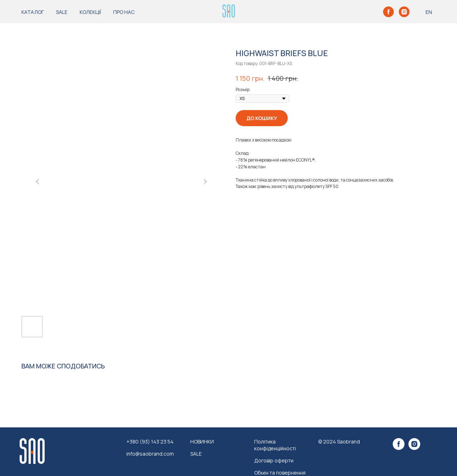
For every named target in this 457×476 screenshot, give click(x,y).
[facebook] (388, 12)
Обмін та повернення (280, 473)
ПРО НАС (124, 12)
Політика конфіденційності (275, 445)
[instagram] (404, 12)
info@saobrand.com (150, 454)
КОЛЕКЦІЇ (90, 12)
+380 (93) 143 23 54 (150, 442)
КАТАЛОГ (33, 12)
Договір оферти (274, 460)
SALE (62, 12)
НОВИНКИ (202, 442)
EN (429, 12)
